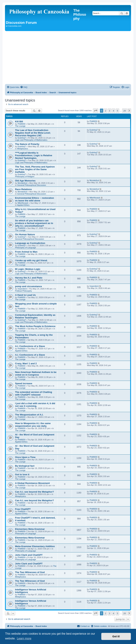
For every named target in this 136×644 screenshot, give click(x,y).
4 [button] (113, 111)
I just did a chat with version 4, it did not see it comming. (35, 405)
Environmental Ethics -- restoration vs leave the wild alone (35, 199)
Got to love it (22, 474)
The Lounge (20, 126)
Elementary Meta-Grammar (30, 529)
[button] (96, 111)
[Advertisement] (68, 58)
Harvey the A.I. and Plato (29, 278)
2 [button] (105, 111)
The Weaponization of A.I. (29, 415)
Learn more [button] (24, 638)
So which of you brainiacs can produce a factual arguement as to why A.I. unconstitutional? (34, 223)
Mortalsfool (22, 183)
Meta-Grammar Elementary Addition (35, 546)
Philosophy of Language (25, 248)
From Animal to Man (26, 252)
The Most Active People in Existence (35, 326)
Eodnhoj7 (22, 138)
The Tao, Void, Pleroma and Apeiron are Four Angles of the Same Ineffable (35, 169)
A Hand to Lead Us (25, 295)
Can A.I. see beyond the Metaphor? (34, 492)
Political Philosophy (23, 291)
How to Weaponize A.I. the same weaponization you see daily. (33, 425)
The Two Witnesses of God (30, 572)
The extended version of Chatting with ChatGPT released (34, 393)
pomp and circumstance (29, 286)
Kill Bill (19, 122)
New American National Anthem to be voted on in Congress (36, 373)
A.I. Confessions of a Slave (30, 346)
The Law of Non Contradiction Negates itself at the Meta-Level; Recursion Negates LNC (33, 133)
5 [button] (117, 111)
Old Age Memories (25, 181)
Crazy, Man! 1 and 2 (26, 363)
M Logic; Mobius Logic (28, 269)
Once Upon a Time (25, 457)
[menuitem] (24, 87)
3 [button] (110, 111)
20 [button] (125, 111)
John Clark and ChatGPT (29, 555)
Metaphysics (23, 149)
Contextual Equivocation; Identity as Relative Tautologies (35, 316)
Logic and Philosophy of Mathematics (31, 140)
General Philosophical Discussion (32, 185)
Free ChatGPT (23, 509)
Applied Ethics (23, 205)
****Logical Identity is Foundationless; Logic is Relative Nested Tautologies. (34, 155)
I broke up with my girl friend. (31, 260)
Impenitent (22, 289)
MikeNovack (23, 203)
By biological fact (25, 466)
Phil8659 (22, 124)
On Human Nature (25, 234)
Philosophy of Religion (25, 176)
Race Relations (23, 189)
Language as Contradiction (30, 243)
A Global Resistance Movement (32, 483)
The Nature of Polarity (27, 144)
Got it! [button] (116, 636)
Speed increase (24, 383)
